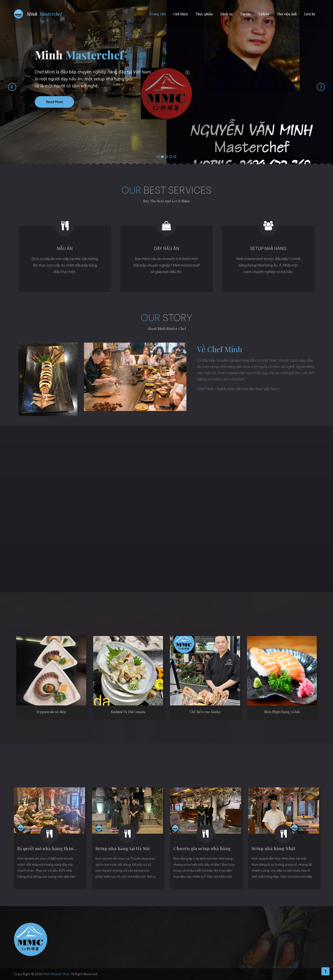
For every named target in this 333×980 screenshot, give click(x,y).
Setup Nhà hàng (268, 249)
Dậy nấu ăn (167, 249)
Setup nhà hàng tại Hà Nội (123, 848)
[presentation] (8, 87)
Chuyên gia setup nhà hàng (202, 848)
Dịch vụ (227, 14)
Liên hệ (310, 14)
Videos (264, 14)
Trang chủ (157, 14)
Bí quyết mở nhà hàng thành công (53, 848)
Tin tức (246, 14)
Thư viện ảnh (287, 14)
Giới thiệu (181, 14)
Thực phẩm (204, 14)
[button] (158, 157)
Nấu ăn (65, 249)
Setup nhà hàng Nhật (274, 848)
